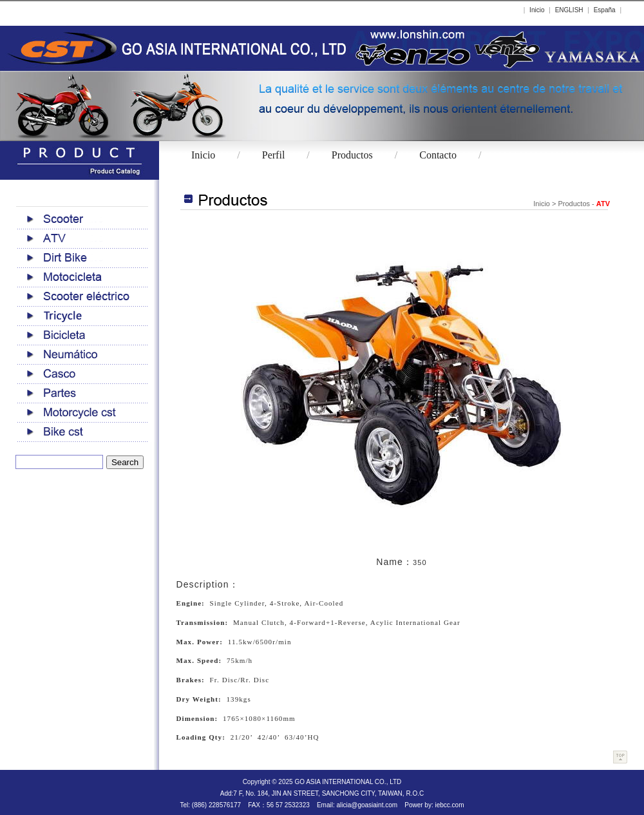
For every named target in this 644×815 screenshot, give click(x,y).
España (605, 10)
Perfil (274, 155)
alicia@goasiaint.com (367, 805)
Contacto (438, 155)
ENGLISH (569, 10)
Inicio (537, 10)
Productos (352, 155)
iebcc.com (449, 805)
